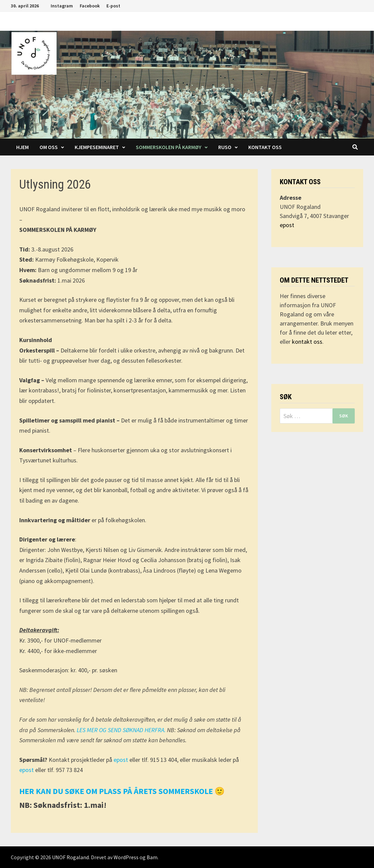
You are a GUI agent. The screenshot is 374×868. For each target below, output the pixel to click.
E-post (113, 6)
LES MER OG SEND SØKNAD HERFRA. (122, 730)
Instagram (62, 6)
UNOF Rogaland (70, 857)
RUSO (225, 147)
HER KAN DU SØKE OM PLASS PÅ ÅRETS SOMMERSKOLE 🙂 (122, 791)
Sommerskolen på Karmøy (169, 147)
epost (121, 760)
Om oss (49, 147)
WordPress (126, 857)
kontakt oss (307, 342)
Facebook (90, 6)
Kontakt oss (265, 147)
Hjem (22, 147)
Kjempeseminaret (97, 147)
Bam (152, 857)
